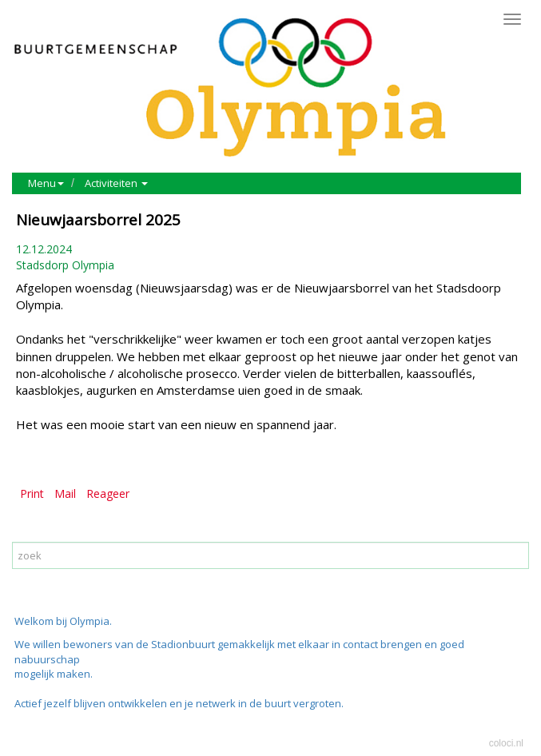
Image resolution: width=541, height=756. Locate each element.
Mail (65, 493)
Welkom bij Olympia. (63, 621)
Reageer (108, 493)
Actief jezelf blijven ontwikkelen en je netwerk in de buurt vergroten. (179, 703)
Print (32, 493)
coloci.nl (506, 743)
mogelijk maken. (55, 674)
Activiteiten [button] (116, 183)
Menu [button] (46, 183)
